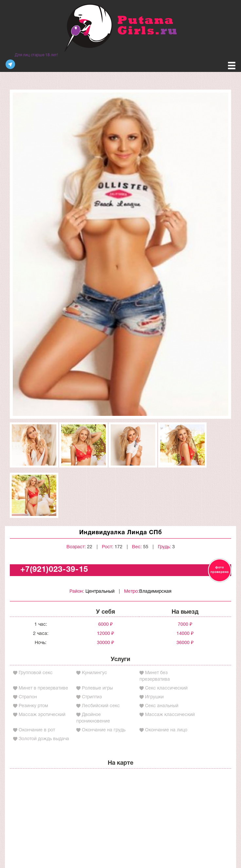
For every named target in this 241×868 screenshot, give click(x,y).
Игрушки (154, 697)
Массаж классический (170, 715)
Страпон (28, 697)
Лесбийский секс (101, 706)
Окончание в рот (37, 730)
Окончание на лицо (166, 730)
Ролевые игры (97, 688)
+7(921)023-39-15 (54, 570)
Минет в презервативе (43, 688)
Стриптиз (92, 697)
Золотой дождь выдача (44, 739)
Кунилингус (94, 673)
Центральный (100, 592)
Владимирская (155, 592)
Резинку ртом (33, 706)
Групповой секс (36, 673)
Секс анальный (162, 706)
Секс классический (166, 688)
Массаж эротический (42, 715)
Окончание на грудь (104, 730)
